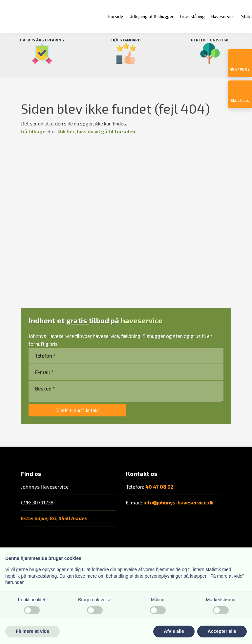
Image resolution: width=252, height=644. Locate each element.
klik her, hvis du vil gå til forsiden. (97, 131)
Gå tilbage (33, 131)
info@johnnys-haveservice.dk (178, 502)
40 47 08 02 (159, 487)
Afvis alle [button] (174, 631)
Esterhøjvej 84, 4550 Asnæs (54, 518)
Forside (116, 16)
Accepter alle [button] (222, 631)
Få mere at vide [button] (32, 631)
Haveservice (223, 16)
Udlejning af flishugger (152, 16)
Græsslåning (192, 16)
